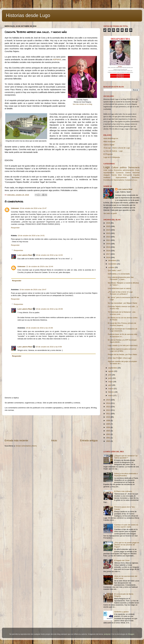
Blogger (131, 634)
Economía (118, 170)
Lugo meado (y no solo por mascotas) (123, 345)
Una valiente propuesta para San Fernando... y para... (121, 278)
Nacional (136, 173)
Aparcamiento (121, 177)
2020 (108, 244)
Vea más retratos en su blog (82, 104)
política (123, 167)
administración (128, 170)
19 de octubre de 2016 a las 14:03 (49, 255)
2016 (108, 257)
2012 (108, 410)
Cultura (115, 167)
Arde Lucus (108, 170)
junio (110, 378)
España (136, 175)
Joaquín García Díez (113, 175)
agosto (111, 371)
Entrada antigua (89, 440)
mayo (111, 382)
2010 (108, 417)
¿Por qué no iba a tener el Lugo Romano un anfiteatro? (120, 293)
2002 (108, 434)
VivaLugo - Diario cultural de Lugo (117, 148)
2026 (108, 223)
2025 (108, 226)
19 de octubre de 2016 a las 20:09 (49, 309)
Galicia (128, 173)
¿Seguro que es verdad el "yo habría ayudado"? (126, 457)
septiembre (113, 368)
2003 (108, 431)
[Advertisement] (51, 427)
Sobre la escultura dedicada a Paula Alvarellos (126, 475)
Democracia (134, 167)
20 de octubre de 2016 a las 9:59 (49, 347)
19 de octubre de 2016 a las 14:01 (31, 236)
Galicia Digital (109, 145)
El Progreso (108, 154)
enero (111, 395)
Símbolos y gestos (121, 612)
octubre (111, 267)
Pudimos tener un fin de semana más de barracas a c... (123, 335)
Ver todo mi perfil (110, 213)
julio (110, 375)
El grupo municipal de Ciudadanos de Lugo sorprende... (123, 330)
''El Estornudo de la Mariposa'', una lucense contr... (122, 313)
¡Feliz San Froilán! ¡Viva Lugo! (120, 358)
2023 (108, 233)
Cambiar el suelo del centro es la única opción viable (126, 526)
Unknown (15, 208)
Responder (15, 228)
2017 (108, 254)
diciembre (112, 260)
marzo (111, 389)
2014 (108, 403)
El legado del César (122, 560)
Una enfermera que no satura (119, 288)
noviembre (113, 264)
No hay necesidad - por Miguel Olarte (123, 303)
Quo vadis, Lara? (115, 270)
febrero (111, 392)
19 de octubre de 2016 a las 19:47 (33, 290)
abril (110, 385)
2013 (108, 407)
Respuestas (18, 250)
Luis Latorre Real (25, 255)
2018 (108, 251)
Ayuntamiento (109, 173)
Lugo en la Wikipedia (112, 157)
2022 (108, 237)
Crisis (137, 170)
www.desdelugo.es (111, 138)
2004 (108, 427)
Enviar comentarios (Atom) (26, 446)
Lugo (107, 167)
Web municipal (109, 142)
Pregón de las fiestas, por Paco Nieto (122, 354)
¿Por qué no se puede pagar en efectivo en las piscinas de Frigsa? (127, 545)
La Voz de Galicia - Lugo (113, 151)
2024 (108, 230)
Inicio (54, 440)
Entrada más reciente (16, 440)
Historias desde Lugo (28, 15)
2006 (108, 421)
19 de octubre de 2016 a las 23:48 (39, 328)
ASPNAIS (57, 60)
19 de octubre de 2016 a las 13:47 (33, 208)
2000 (108, 441)
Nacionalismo (119, 180)
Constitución (108, 180)
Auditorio (107, 177)
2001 (108, 438)
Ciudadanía (129, 180)
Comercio (120, 173)
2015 (108, 400)
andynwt (107, 634)
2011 (108, 414)
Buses (135, 180)
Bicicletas (136, 177)
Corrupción (128, 175)
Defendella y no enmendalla (119, 274)
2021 (108, 240)
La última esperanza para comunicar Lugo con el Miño (122, 350)
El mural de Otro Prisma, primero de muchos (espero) (122, 324)
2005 (108, 424)
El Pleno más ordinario (123, 491)
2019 (108, 247)
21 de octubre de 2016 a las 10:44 (40, 266)
